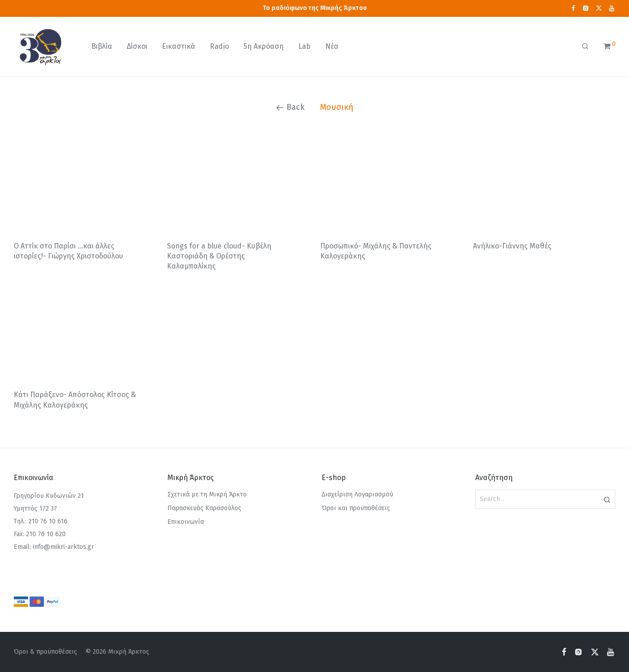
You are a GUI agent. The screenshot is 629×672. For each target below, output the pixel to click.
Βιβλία (102, 46)
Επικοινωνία (186, 522)
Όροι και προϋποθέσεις (356, 508)
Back (290, 107)
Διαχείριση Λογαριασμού (357, 494)
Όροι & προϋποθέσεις (45, 652)
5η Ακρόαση (264, 46)
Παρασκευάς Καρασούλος (204, 508)
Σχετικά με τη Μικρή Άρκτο (207, 494)
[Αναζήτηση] (585, 47)
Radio (219, 46)
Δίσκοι (137, 46)
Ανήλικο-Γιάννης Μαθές (512, 246)
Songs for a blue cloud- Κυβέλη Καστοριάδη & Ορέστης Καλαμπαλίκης (219, 256)
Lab (304, 46)
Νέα (332, 46)
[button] (607, 499)
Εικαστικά (179, 46)
